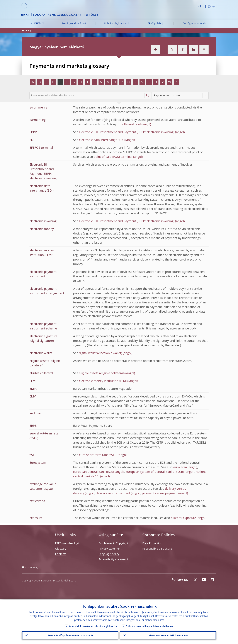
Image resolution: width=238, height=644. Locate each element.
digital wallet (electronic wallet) (100, 353)
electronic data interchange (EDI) (102, 140)
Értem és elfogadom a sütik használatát (70, 635)
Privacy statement (110, 549)
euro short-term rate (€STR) (98, 455)
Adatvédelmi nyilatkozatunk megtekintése (93, 625)
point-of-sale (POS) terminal (113, 157)
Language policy (109, 554)
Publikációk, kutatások (117, 23)
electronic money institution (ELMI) (103, 381)
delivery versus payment (113, 493)
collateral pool (131, 124)
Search (200, 6)
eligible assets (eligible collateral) (102, 373)
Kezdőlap (27, 31)
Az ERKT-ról (37, 23)
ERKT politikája (156, 23)
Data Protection (152, 543)
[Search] (182, 6)
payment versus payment (160, 493)
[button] (206, 7)
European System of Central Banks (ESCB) (155, 472)
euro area (180, 467)
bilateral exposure (183, 518)
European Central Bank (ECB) (93, 472)
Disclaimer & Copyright (113, 543)
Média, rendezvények (74, 23)
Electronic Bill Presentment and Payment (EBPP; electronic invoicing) (127, 132)
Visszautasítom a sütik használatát (168, 635)
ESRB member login (68, 543)
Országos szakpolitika (195, 23)
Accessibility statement (113, 559)
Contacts (61, 554)
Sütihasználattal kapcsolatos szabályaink (150, 625)
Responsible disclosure (157, 549)
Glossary (61, 549)
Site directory (32, 568)
